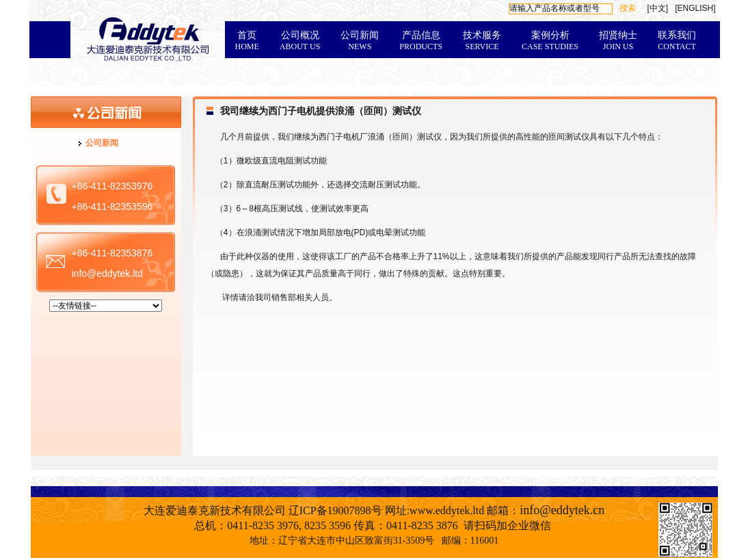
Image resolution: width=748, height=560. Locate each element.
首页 (247, 41)
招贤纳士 (618, 41)
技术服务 (482, 41)
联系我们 (677, 41)
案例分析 (550, 41)
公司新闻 (360, 41)
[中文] (657, 8)
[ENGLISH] (695, 8)
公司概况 (300, 41)
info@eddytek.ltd (108, 274)
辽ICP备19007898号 (335, 510)
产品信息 (421, 41)
